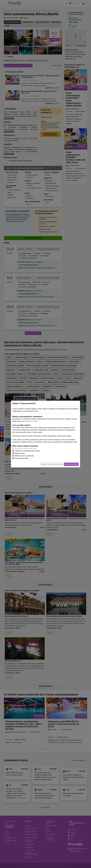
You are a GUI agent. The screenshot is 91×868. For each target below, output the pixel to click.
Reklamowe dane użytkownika (24, 456)
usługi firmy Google (31, 421)
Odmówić (44, 464)
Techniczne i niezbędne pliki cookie (26, 448)
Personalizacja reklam (21, 458)
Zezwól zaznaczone (56, 464)
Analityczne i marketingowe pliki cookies (27, 451)
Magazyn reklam (20, 453)
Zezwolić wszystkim (71, 464)
